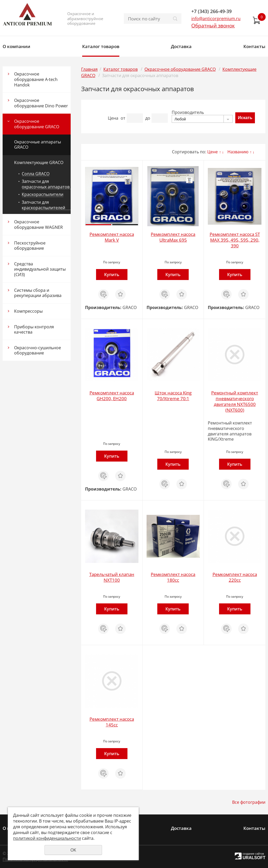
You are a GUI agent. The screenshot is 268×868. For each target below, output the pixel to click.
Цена (113, 118)
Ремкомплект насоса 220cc (235, 577)
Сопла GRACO (36, 174)
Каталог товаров (101, 46)
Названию (238, 152)
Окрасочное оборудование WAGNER (38, 225)
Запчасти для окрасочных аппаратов (46, 184)
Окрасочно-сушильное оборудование (38, 350)
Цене (213, 152)
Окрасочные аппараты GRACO (38, 145)
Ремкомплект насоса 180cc (173, 577)
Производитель (188, 112)
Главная (89, 69)
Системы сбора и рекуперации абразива (38, 293)
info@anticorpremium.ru (216, 19)
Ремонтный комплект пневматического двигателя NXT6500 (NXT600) (235, 401)
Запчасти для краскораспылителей (43, 205)
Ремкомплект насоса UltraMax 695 (173, 237)
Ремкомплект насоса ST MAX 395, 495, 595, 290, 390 (235, 240)
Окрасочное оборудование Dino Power (41, 103)
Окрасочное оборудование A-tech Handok (36, 79)
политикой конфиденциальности (47, 838)
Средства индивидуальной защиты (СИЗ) (40, 269)
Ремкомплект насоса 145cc (112, 722)
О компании (16, 46)
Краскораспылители (43, 194)
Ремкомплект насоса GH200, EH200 (112, 396)
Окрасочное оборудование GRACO (37, 124)
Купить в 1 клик (103, 294)
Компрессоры (28, 311)
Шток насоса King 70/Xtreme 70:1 (173, 396)
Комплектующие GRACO (39, 162)
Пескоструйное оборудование (30, 246)
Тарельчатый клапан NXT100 (112, 577)
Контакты (254, 46)
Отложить (120, 292)
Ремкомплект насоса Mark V (112, 237)
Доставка (181, 46)
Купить (112, 275)
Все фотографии (249, 802)
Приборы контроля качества (34, 330)
